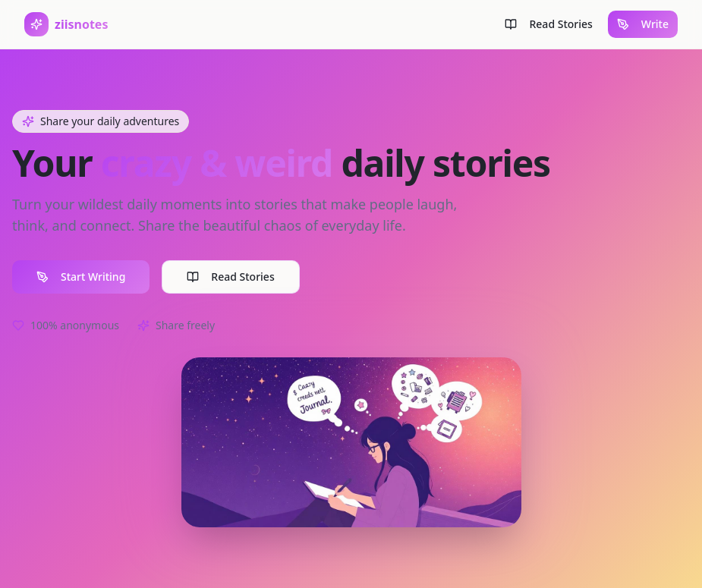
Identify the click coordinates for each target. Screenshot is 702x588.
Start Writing (81, 277)
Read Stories (230, 277)
